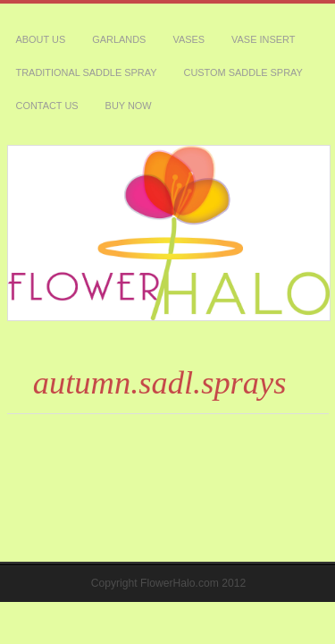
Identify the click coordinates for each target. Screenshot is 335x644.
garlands (80, 19)
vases (126, 19)
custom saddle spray (51, 40)
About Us (28, 19)
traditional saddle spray (260, 19)
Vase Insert (175, 19)
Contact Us (128, 40)
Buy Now (181, 40)
